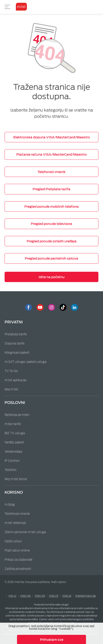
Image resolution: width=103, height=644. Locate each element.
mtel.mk (40, 596)
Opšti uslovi (13, 541)
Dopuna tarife (15, 343)
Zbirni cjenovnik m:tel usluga (25, 532)
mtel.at (67, 596)
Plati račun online (17, 550)
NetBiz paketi (14, 442)
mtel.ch (54, 596)
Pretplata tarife (16, 334)
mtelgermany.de (86, 596)
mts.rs (12, 596)
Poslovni (15, 403)
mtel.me (26, 596)
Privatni (14, 322)
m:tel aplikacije (16, 380)
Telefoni (10, 470)
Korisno (14, 492)
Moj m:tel (11, 389)
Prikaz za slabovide (19, 560)
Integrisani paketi (17, 353)
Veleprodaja (13, 452)
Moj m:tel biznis (16, 479)
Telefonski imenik (17, 514)
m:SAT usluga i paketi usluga (26, 362)
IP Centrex (12, 461)
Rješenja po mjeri (17, 415)
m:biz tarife (13, 424)
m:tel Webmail (15, 523)
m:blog (10, 505)
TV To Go (11, 371)
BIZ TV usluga (15, 433)
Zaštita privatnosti (18, 569)
